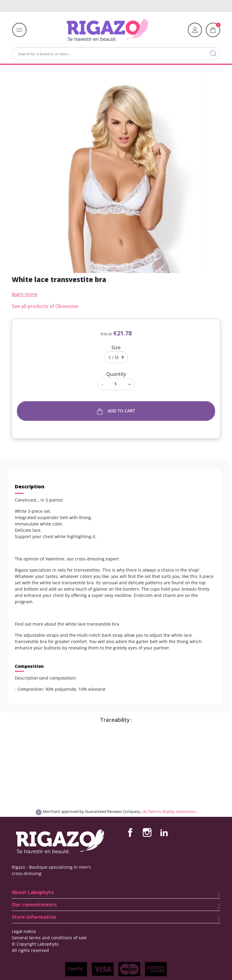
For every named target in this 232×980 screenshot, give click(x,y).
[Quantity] (116, 384)
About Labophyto (33, 892)
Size (116, 347)
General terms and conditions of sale (49, 938)
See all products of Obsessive (45, 306)
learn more (24, 294)
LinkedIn (164, 833)
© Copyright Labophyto (35, 944)
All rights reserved (30, 950)
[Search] (116, 53)
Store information (34, 917)
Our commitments (34, 905)
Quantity (116, 374)
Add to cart (116, 411)
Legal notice (24, 931)
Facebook (130, 833)
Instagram (147, 833)
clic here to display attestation (169, 812)
